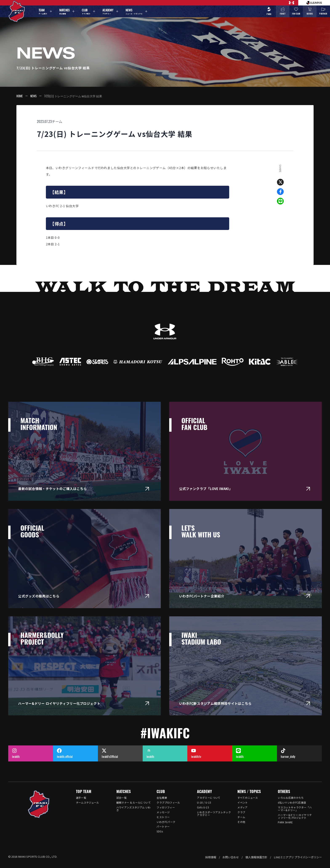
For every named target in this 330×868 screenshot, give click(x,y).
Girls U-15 (203, 807)
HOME (20, 96)
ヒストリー (163, 817)
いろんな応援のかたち (291, 798)
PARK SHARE (285, 822)
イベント (243, 802)
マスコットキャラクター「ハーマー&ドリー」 (295, 809)
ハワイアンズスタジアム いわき (134, 809)
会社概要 (162, 798)
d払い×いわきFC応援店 (292, 802)
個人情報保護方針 (256, 857)
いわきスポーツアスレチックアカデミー (214, 813)
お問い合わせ (231, 857)
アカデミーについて (209, 798)
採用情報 (211, 857)
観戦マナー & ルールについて (134, 802)
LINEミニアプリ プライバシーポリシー (298, 857)
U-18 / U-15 (204, 802)
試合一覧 (122, 798)
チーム (57, 121)
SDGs (160, 831)
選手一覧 (81, 798)
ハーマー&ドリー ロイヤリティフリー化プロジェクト (295, 816)
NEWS (33, 96)
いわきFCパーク (166, 822)
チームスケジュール (88, 802)
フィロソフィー (166, 807)
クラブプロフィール (168, 802)
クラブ (241, 812)
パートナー (163, 826)
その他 (241, 822)
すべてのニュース (248, 798)
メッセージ (163, 812)
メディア (242, 807)
